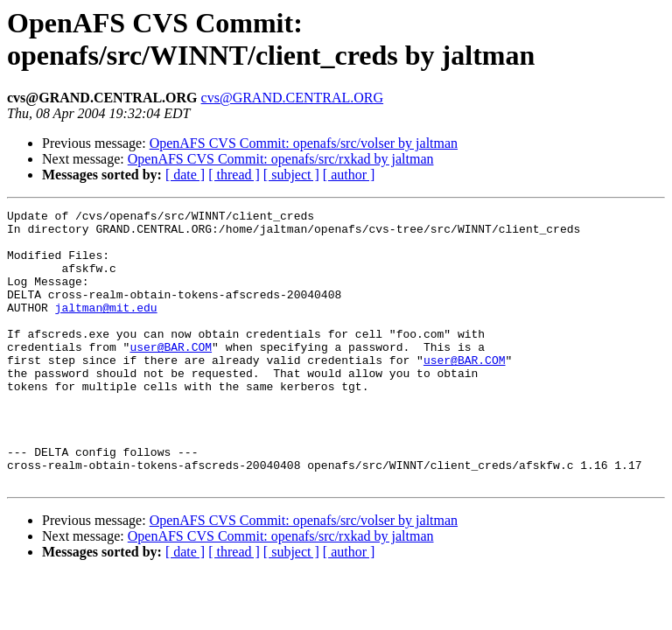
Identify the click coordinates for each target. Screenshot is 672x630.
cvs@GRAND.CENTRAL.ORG (293, 98)
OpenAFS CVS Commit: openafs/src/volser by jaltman (304, 143)
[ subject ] (291, 175)
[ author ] (349, 175)
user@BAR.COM (171, 375)
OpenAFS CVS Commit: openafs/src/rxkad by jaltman (281, 159)
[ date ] (185, 175)
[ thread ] (234, 175)
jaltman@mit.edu (106, 328)
